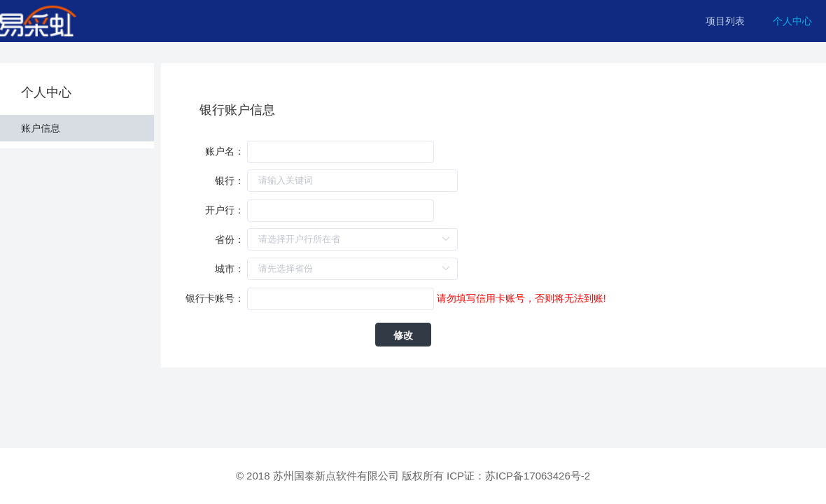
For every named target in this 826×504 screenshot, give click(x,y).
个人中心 (792, 21)
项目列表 (725, 21)
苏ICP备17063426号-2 (538, 476)
